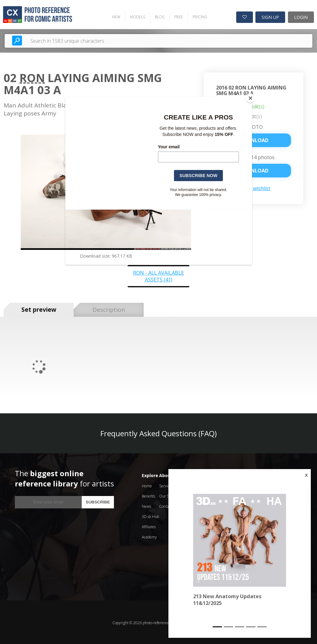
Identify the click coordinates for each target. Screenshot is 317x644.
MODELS (135, 16)
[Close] (250, 98)
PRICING (197, 16)
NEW (113, 16)
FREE (176, 16)
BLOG (157, 16)
